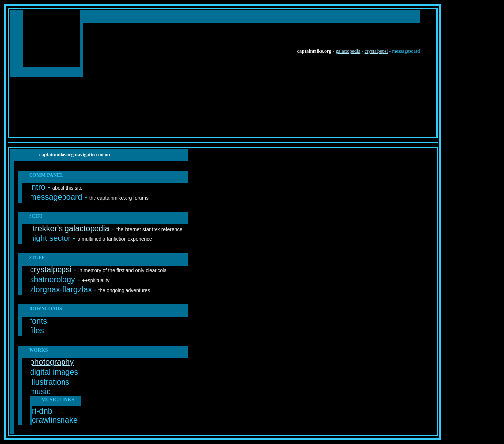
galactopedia (348, 51)
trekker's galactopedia (71, 228)
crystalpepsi (377, 51)
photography (52, 362)
